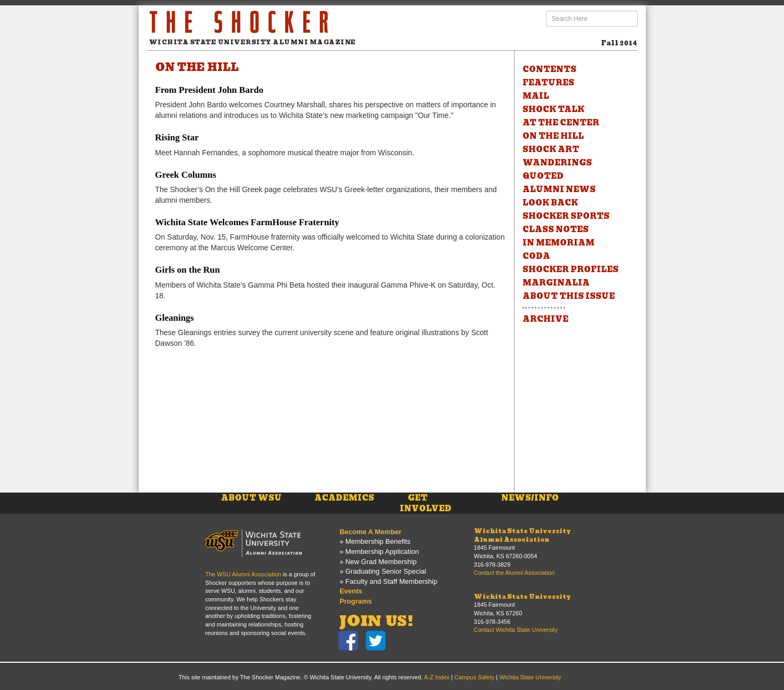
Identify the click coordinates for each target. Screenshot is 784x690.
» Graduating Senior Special (383, 571)
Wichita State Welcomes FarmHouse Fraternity (247, 222)
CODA (536, 256)
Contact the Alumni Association (514, 573)
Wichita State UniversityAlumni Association (522, 535)
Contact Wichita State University (516, 630)
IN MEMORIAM (559, 243)
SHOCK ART (551, 149)
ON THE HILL (553, 136)
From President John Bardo (209, 90)
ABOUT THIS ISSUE (569, 296)
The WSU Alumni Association (243, 574)
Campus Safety (474, 677)
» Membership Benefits (375, 541)
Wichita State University (522, 597)
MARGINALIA (556, 283)
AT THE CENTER (561, 123)
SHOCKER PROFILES (571, 269)
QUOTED (543, 176)
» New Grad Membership (378, 562)
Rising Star (177, 137)
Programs (356, 601)
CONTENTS (549, 69)
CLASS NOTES (556, 229)
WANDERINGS (557, 163)
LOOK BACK (550, 203)
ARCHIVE (545, 319)
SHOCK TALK (553, 109)
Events (351, 591)
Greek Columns (186, 175)
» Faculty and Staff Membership (388, 581)
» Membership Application (379, 552)
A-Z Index (437, 677)
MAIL (536, 96)
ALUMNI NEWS (559, 189)
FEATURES (548, 83)
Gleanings (175, 318)
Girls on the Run (188, 270)
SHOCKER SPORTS (566, 216)
